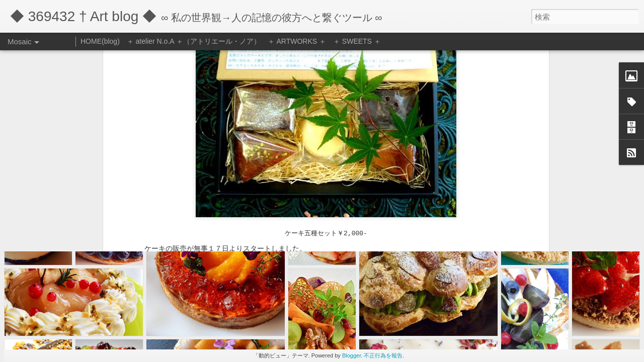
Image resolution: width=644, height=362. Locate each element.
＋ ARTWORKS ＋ (297, 41)
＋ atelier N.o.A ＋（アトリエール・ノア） (194, 41)
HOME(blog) (100, 41)
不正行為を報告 (383, 355)
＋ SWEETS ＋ (357, 41)
